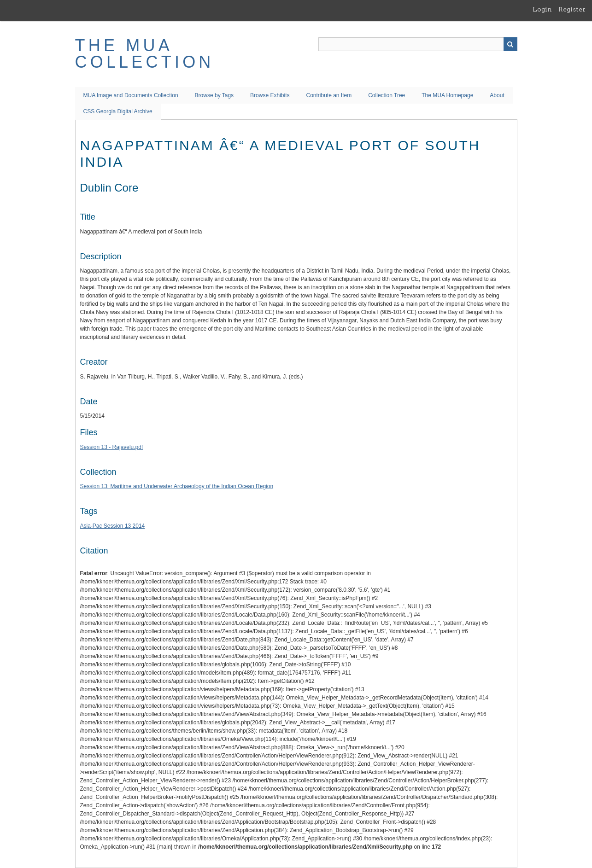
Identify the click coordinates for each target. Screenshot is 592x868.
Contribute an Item (329, 95)
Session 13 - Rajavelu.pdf (112, 447)
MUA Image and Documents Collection (131, 95)
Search (510, 44)
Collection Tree (387, 95)
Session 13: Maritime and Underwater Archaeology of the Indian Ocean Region (177, 486)
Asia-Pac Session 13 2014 (113, 526)
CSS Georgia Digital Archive (118, 111)
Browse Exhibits (270, 95)
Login (542, 9)
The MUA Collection (145, 54)
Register (572, 9)
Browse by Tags (214, 95)
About (497, 95)
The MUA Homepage (447, 95)
